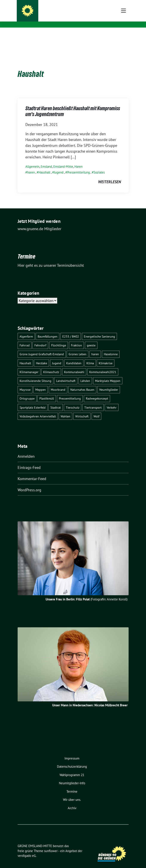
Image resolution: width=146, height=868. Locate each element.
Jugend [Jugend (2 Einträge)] (57, 356)
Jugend (59, 166)
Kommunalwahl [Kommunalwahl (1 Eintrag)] (74, 365)
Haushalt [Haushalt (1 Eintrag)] (25, 356)
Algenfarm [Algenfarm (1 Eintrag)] (26, 330)
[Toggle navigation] (124, 34)
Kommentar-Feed (32, 472)
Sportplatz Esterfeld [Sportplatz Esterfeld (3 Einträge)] (33, 401)
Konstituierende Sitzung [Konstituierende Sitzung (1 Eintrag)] (35, 374)
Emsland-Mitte (63, 160)
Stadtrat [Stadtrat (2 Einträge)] (56, 401)
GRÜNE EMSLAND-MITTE (52, 9)
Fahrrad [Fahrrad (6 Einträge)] (25, 339)
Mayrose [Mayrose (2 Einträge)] (25, 383)
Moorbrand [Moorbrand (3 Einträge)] (58, 383)
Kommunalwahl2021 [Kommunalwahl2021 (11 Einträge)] (103, 365)
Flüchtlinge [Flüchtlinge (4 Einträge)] (59, 339)
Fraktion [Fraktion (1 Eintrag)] (76, 339)
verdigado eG (27, 849)
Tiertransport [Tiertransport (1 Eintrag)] (93, 401)
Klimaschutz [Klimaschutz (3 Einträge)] (51, 365)
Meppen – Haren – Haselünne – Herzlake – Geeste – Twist (77, 17)
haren (31, 166)
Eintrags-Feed (29, 461)
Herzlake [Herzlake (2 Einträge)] (41, 356)
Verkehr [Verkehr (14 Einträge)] (112, 401)
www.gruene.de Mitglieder (39, 222)
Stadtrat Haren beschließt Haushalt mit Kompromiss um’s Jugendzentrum (73, 105)
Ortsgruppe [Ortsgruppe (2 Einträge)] (27, 392)
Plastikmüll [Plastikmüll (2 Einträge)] (47, 392)
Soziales (99, 166)
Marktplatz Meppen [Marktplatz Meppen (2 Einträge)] (108, 374)
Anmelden (26, 450)
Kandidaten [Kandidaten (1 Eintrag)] (74, 356)
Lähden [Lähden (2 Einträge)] (85, 374)
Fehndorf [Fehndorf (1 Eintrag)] (40, 339)
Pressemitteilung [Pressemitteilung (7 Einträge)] (70, 392)
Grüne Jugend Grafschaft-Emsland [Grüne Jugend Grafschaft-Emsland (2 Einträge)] (42, 347)
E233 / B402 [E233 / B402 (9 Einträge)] (71, 330)
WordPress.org (29, 483)
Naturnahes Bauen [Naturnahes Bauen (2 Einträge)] (82, 383)
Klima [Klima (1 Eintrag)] (90, 356)
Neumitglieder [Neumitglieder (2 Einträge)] (109, 383)
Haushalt (44, 166)
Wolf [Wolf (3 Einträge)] (96, 410)
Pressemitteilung (78, 166)
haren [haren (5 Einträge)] (95, 347)
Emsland (46, 160)
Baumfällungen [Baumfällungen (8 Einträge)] (48, 330)
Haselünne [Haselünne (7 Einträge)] (111, 347)
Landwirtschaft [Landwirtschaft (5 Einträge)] (66, 374)
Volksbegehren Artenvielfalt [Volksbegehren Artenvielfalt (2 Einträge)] (38, 410)
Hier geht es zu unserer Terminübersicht (51, 259)
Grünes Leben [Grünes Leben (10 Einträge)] (78, 347)
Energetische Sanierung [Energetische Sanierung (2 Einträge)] (99, 330)
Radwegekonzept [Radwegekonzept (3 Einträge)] (97, 392)
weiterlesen (109, 175)
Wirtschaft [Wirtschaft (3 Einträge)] (82, 410)
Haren (78, 160)
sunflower (51, 844)
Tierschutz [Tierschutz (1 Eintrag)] (73, 401)
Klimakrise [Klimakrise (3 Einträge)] (106, 356)
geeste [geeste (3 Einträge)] (91, 339)
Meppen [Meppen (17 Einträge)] (41, 383)
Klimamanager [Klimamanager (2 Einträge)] (29, 365)
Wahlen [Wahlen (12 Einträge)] (65, 410)
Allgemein (32, 160)
